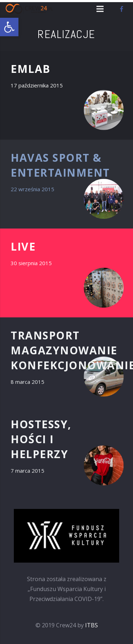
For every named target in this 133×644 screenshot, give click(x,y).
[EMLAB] (66, 95)
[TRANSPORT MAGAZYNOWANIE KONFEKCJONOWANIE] (66, 362)
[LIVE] (66, 273)
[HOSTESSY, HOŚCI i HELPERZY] (66, 451)
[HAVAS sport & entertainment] (66, 184)
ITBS (92, 625)
